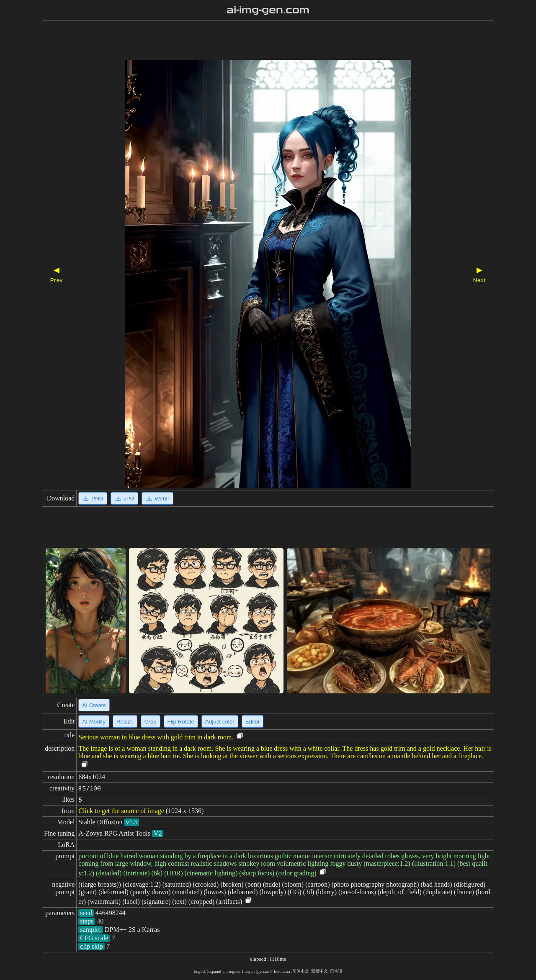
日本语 (336, 971)
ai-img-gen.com (268, 10)
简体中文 (301, 971)
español (215, 971)
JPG (124, 498)
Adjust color (220, 722)
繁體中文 (320, 971)
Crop (151, 722)
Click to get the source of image (121, 811)
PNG (93, 498)
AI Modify (94, 722)
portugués (231, 971)
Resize (125, 722)
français (249, 971)
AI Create (94, 705)
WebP (157, 498)
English (200, 971)
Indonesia (282, 971)
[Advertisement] (253, 41)
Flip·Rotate (181, 722)
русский (265, 971)
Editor (253, 722)
